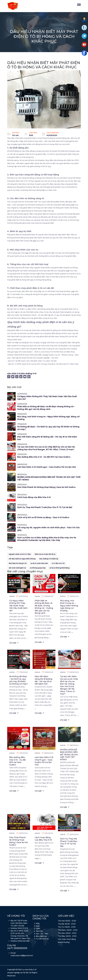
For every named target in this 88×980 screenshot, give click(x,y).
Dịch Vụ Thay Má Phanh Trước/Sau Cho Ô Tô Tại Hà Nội (45, 507)
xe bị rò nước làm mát (39, 563)
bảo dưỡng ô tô (29, 374)
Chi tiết (14, 643)
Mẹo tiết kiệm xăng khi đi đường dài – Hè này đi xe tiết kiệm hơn (47, 438)
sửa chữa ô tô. (14, 374)
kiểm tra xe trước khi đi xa (45, 554)
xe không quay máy (38, 568)
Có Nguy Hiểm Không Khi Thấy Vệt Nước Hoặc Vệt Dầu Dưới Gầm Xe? (47, 398)
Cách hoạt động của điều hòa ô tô (34, 497)
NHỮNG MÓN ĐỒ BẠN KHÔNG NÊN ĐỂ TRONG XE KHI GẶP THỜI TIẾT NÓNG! (49, 478)
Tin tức (15, 135)
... (26, 638)
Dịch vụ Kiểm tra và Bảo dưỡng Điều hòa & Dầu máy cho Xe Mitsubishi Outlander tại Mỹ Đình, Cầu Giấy (47, 539)
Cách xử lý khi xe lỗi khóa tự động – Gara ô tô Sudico (43, 517)
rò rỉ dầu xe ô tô (58, 563)
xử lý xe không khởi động (59, 568)
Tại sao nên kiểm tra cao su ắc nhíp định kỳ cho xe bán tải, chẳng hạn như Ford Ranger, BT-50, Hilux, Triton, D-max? (46, 448)
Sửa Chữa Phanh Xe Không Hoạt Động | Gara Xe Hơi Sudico (46, 487)
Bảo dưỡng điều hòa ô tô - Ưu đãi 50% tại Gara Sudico (44, 457)
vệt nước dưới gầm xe (17, 568)
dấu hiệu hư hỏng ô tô (18, 563)
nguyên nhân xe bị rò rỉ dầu (20, 554)
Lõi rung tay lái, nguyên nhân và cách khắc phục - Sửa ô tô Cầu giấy (48, 529)
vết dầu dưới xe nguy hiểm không (22, 559)
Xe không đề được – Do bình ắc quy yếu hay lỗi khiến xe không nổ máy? (48, 428)
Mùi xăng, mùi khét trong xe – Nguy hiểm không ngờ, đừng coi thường (48, 418)
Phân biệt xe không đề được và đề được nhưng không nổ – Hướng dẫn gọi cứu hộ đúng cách (46, 408)
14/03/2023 (52, 135)
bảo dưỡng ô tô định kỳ (49, 559)
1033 (31, 135)
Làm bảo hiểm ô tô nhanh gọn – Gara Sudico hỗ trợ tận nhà (46, 467)
